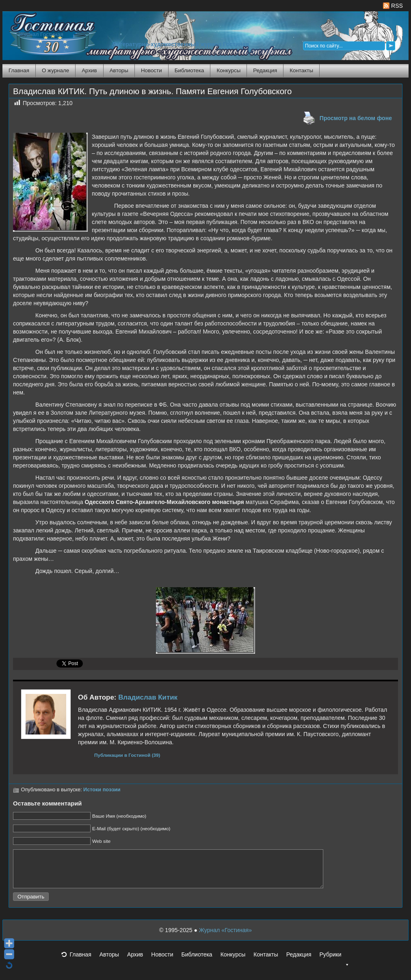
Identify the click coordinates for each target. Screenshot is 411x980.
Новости (151, 70)
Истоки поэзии (102, 790)
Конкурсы (228, 70)
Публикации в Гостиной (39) (127, 755)
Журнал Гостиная (41, 34)
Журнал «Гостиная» (225, 937)
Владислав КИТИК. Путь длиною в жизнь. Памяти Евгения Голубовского (152, 91)
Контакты (301, 70)
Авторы (119, 70)
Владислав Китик (148, 697)
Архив (89, 70)
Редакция (265, 70)
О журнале (55, 70)
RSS (393, 6)
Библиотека (189, 70)
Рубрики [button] (334, 964)
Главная (19, 70)
